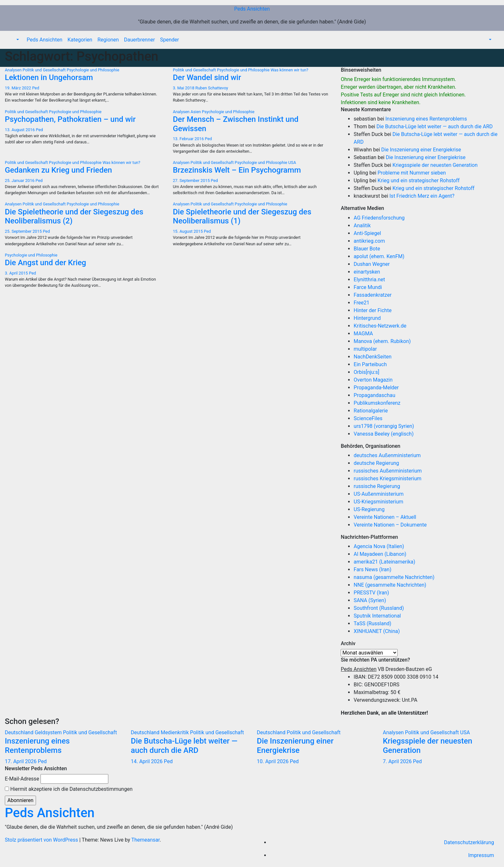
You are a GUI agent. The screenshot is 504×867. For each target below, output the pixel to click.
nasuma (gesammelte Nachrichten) (394, 577)
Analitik (362, 226)
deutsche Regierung (376, 463)
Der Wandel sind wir (207, 77)
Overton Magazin (373, 380)
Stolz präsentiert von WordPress (42, 840)
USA (292, 163)
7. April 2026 (398, 761)
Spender (170, 40)
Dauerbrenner (139, 40)
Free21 (361, 303)
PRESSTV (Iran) (371, 593)
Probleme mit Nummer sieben (412, 173)
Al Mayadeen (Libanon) (380, 554)
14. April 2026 (147, 761)
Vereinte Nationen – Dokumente (390, 525)
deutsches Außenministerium (387, 455)
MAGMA (363, 334)
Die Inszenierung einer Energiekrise (421, 150)
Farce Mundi (368, 287)
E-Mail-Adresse (22, 779)
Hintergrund (367, 318)
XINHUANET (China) (377, 631)
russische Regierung (377, 486)
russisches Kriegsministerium (387, 479)
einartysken (367, 272)
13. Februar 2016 (189, 139)
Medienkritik (175, 732)
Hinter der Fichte (373, 310)
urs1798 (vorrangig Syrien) (384, 426)
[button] (17, 40)
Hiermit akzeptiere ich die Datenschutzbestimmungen (69, 789)
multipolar (365, 349)
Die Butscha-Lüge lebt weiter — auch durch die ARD (435, 126)
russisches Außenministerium (388, 471)
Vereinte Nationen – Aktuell (385, 517)
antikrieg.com (369, 241)
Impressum (481, 855)
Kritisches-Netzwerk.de (380, 326)
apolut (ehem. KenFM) (379, 256)
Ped (36, 88)
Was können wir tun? (289, 70)
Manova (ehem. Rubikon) (382, 341)
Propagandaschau (374, 395)
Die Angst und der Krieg (45, 263)
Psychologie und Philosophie (93, 70)
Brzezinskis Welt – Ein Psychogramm (237, 170)
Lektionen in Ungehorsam (49, 77)
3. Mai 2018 (184, 88)
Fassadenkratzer (373, 295)
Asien (196, 112)
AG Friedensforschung (379, 218)
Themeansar (145, 840)
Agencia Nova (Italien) (379, 546)
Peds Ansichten (252, 9)
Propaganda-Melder (376, 388)
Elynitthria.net (369, 280)
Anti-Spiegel (367, 233)
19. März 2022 (18, 88)
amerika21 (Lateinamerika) (384, 562)
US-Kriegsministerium (378, 502)
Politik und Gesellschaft (45, 70)
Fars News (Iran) (372, 569)
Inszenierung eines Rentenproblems (426, 119)
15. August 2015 (188, 231)
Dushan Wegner (372, 264)
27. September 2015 (192, 181)
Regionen (108, 40)
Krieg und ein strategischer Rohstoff (419, 181)
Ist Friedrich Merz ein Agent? (422, 196)
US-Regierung (369, 509)
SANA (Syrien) (370, 600)
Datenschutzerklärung (469, 842)
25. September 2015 (24, 231)
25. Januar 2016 (20, 181)
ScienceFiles (368, 418)
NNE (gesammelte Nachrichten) (390, 585)
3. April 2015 (17, 273)
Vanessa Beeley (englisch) (383, 434)
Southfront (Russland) (379, 608)
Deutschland (20, 732)
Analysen (14, 70)
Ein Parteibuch (370, 364)
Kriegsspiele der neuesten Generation (435, 165)
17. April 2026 (21, 761)
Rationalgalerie (371, 411)
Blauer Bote (367, 249)
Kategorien (80, 40)
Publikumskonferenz (377, 403)
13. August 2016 (20, 130)
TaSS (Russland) (372, 623)
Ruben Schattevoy (212, 88)
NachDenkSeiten (373, 357)
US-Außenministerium (378, 494)
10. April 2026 (273, 761)
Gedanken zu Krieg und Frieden (58, 170)
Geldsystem (49, 732)
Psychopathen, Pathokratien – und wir (70, 119)
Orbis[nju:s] (366, 372)
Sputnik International (377, 616)
